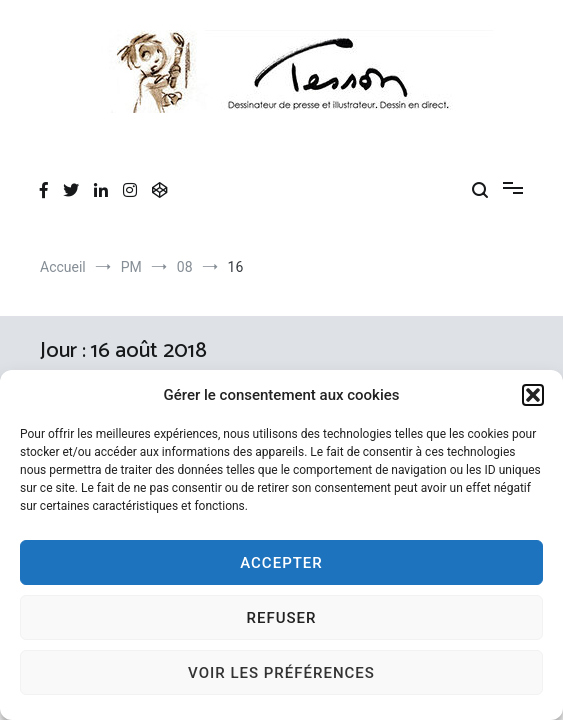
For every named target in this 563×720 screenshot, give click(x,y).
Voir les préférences (281, 673)
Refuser (282, 618)
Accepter (281, 563)
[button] (533, 395)
